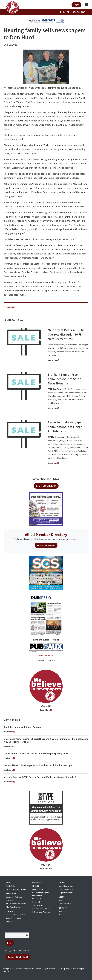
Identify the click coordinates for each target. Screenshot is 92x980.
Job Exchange (38, 905)
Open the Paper (46, 656)
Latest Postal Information (16, 889)
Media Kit (10, 921)
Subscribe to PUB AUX (46, 661)
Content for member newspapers (40, 894)
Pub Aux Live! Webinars (41, 912)
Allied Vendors (38, 889)
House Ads (36, 902)
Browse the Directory (46, 545)
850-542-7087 (25, 951)
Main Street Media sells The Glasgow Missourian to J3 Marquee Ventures (66, 334)
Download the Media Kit (46, 486)
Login (76, 5)
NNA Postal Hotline (13, 907)
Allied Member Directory (46, 535)
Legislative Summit (66, 893)
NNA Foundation (65, 904)
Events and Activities (14, 897)
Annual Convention (66, 886)
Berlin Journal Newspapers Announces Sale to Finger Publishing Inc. (66, 427)
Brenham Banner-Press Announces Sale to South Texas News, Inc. (65, 379)
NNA (60, 900)
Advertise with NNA (46, 479)
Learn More (46, 710)
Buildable (5, 972)
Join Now (10, 900)
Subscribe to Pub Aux (14, 918)
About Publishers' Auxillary (16, 915)
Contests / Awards (66, 889)
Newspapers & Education (42, 909)
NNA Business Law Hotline (16, 904)
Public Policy (11, 886)
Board (61, 915)
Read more (53, 360)
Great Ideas (37, 899)
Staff (61, 911)
